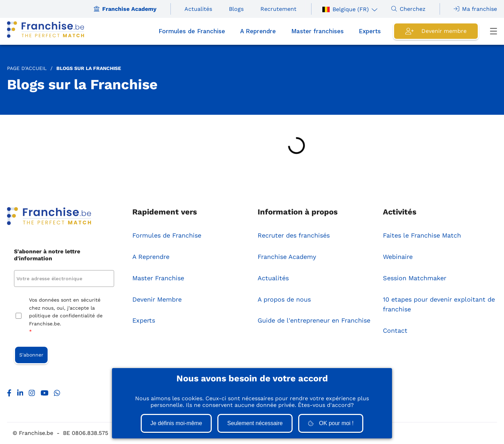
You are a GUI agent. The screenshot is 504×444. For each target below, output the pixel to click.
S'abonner (31, 355)
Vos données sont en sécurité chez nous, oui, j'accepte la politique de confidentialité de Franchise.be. (66, 316)
